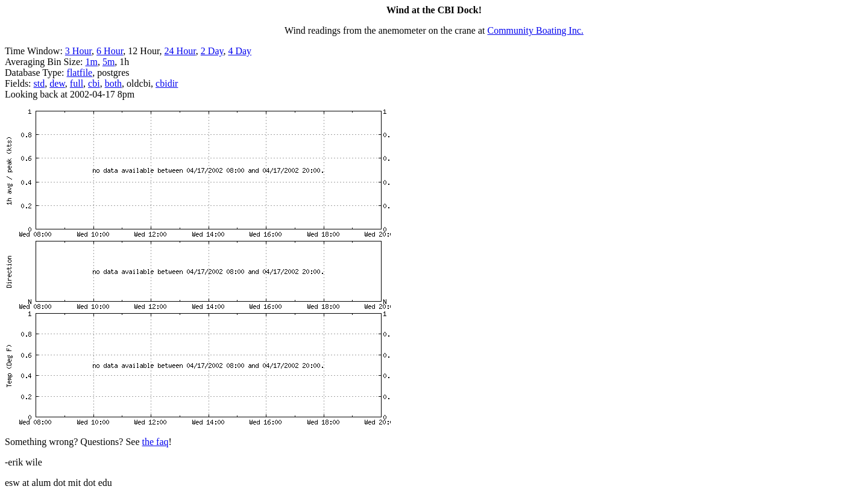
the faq (156, 442)
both (113, 83)
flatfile (80, 73)
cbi (94, 83)
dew (57, 83)
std (39, 83)
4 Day (240, 51)
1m (91, 62)
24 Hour (180, 51)
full (77, 83)
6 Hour (110, 51)
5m (108, 62)
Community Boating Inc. (536, 30)
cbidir (167, 83)
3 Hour (78, 51)
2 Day (212, 51)
